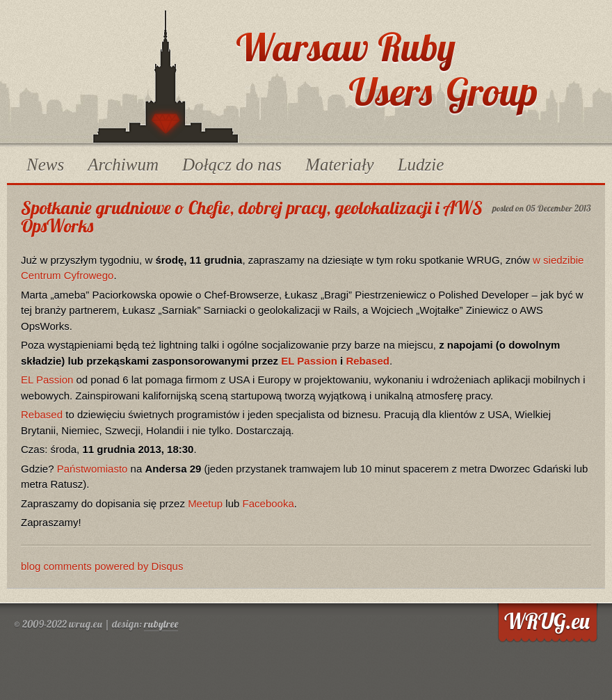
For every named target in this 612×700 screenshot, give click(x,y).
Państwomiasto (92, 469)
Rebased (368, 361)
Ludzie (421, 165)
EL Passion (309, 361)
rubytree (161, 624)
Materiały (340, 165)
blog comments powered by (102, 566)
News (45, 165)
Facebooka (268, 503)
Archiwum (123, 165)
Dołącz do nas (232, 165)
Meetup (205, 503)
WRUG (166, 77)
